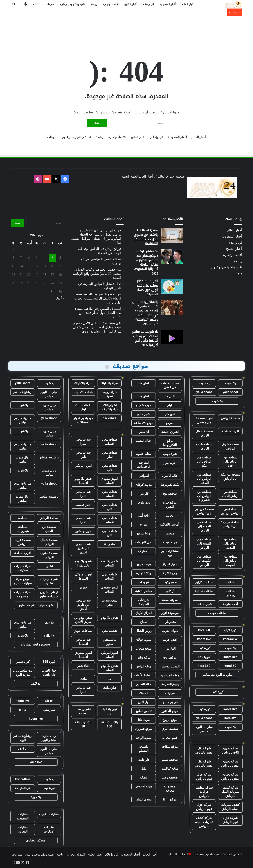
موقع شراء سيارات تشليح (23, 581)
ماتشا (83, 679)
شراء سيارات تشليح (49, 581)
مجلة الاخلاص (144, 786)
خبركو (170, 423)
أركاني (170, 591)
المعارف (144, 551)
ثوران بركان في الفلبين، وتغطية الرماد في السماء (100, 251)
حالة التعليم (144, 684)
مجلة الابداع (170, 542)
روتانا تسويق (144, 533)
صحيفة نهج (170, 494)
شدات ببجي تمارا (83, 442)
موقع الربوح (170, 720)
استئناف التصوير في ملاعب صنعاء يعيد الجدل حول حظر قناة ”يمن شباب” (98, 313)
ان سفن (144, 432)
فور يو (83, 587)
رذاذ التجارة (144, 573)
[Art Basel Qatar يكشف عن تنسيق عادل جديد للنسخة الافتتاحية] (172, 236)
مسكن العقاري (36, 840)
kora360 (204, 630)
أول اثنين (144, 702)
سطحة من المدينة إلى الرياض (204, 543)
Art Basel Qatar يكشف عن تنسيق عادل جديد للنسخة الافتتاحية (146, 237)
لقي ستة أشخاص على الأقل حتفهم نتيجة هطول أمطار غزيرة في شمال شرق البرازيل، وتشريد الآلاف (97, 327)
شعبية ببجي (110, 631)
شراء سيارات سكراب (23, 568)
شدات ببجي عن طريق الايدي (83, 548)
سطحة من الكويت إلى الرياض (204, 561)
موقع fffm (170, 799)
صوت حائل (144, 720)
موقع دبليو (144, 657)
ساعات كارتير (204, 582)
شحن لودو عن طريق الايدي (83, 620)
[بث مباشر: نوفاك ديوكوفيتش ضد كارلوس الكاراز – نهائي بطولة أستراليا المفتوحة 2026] (172, 257)
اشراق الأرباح (144, 613)
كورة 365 (49, 662)
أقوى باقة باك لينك (109, 711)
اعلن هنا (144, 383)
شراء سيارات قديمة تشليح (36, 605)
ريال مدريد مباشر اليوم (49, 738)
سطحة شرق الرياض (230, 446)
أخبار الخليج (131, 4)
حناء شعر (83, 666)
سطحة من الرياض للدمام (230, 494)
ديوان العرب (170, 631)
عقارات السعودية (23, 816)
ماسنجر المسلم (144, 749)
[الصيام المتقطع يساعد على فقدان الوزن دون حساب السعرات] (172, 286)
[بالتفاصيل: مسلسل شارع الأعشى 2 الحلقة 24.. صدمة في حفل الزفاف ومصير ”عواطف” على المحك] (172, 307)
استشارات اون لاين (170, 553)
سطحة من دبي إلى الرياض (204, 511)
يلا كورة (36, 797)
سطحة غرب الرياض (204, 446)
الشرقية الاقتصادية (144, 465)
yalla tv (49, 636)
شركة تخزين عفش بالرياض (230, 763)
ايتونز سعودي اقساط (109, 481)
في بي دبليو (170, 702)
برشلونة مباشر (23, 392)
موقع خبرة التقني (170, 505)
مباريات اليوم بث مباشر (217, 675)
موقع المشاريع (170, 675)
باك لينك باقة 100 (110, 724)
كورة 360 (204, 657)
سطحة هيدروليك (23, 529)
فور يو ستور (83, 531)
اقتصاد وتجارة (111, 4)
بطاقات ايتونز (83, 631)
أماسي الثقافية (170, 524)
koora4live (230, 639)
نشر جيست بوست (83, 711)
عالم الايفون (170, 476)
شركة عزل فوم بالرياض (204, 777)
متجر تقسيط (83, 505)
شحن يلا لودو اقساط (83, 481)
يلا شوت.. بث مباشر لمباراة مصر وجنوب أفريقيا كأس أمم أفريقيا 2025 (145, 338)
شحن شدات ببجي (109, 603)
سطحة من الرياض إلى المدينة (230, 543)
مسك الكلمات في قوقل (170, 385)
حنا (110, 679)
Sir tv (49, 701)
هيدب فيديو (144, 564)
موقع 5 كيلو (144, 405)
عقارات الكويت (49, 814)
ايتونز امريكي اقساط (83, 576)
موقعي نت (170, 657)
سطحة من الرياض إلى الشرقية (204, 496)
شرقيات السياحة (144, 602)
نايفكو (144, 777)
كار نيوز (144, 494)
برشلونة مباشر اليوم (23, 738)
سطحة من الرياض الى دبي (230, 511)
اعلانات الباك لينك (83, 407)
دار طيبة (144, 760)
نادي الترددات (144, 542)
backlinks (109, 418)
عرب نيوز (170, 463)
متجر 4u (109, 544)
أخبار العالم (188, 4)
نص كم (170, 414)
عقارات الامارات (49, 829)
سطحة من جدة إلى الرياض (230, 524)
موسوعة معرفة (170, 788)
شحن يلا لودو (109, 618)
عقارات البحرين (23, 829)
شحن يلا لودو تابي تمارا (83, 563)
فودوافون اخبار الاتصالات (83, 420)
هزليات (170, 693)
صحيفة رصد (170, 777)
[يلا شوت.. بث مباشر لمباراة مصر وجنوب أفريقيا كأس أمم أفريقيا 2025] (172, 337)
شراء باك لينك (110, 383)
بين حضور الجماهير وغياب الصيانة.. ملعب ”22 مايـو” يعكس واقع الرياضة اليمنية (97, 274)
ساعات (230, 582)
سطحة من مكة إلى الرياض (230, 477)
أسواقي (144, 476)
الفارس (170, 649)
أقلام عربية (170, 640)
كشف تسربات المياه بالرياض (230, 807)
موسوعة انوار (170, 613)
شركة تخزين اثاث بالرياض (230, 750)
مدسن (170, 533)
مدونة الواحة (144, 738)
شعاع (144, 622)
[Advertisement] (126, 29)
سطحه (23, 518)
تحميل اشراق (170, 564)
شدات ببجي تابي (83, 455)
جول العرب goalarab (49, 673)
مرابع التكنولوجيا (170, 443)
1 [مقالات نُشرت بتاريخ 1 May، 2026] (13, 249)
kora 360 (204, 666)
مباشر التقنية (144, 591)
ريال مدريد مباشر (49, 407)
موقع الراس (144, 666)
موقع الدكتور (170, 711)
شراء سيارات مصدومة (23, 594)
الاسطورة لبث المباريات (36, 644)
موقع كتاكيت (170, 769)
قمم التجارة (170, 738)
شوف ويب (170, 454)
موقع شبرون (144, 729)
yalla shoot (230, 392)
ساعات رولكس (230, 593)
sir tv (23, 710)
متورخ (144, 524)
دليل (144, 769)
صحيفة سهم (170, 760)
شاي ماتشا (110, 688)
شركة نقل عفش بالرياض (204, 750)
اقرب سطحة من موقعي (204, 420)
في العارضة (23, 788)
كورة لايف (230, 630)
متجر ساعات (204, 604)
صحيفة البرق (170, 729)
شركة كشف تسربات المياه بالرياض (230, 792)
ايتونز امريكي (83, 466)
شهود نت (144, 582)
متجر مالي (144, 414)
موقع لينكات (170, 747)
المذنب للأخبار (170, 666)
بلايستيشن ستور (110, 642)
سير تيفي (49, 710)
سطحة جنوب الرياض (49, 555)
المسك (144, 693)
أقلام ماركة (230, 604)
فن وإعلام (148, 4)
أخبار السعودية (168, 4)
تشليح (49, 566)
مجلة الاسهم (144, 454)
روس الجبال (144, 631)
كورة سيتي (23, 662)
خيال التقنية (144, 441)
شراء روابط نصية (109, 394)
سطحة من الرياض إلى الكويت (230, 561)
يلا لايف (49, 622)
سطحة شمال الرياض (204, 433)
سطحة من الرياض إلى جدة (230, 462)
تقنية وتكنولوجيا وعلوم (72, 4)
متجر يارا (170, 622)
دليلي (170, 405)
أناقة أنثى (144, 516)
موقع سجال (144, 649)
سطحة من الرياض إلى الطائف (204, 479)
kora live (230, 718)
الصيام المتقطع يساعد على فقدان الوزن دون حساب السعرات (146, 288)
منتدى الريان (144, 799)
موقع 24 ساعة (144, 423)
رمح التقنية (170, 573)
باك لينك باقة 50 (83, 724)
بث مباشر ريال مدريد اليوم (23, 673)
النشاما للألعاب (144, 675)
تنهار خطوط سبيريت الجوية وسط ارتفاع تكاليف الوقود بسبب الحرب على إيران (98, 298)
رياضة (94, 4)
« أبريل (60, 298)
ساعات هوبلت (217, 613)
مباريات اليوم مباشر (204, 729)
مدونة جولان (144, 640)
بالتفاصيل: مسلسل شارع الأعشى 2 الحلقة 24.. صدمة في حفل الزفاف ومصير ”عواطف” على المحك (145, 313)
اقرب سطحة (230, 431)
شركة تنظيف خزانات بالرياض (204, 792)
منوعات (50, 4)
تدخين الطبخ (144, 711)
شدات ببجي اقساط (110, 442)
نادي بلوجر (144, 502)
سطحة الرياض (230, 418)
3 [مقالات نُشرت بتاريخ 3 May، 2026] (52, 258)
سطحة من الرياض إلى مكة (204, 462)
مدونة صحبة (170, 600)
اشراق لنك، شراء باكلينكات (109, 407)
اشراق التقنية (170, 432)
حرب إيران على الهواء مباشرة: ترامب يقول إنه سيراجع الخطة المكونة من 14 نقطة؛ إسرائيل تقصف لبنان (96, 236)
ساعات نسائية (204, 591)
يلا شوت (230, 383)
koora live (204, 639)
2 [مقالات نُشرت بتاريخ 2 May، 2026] (60, 258)
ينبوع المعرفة (170, 684)
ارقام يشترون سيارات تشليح (49, 594)
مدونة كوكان (144, 485)
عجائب (170, 516)
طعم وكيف (170, 582)
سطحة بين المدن (49, 529)
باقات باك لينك (83, 392)
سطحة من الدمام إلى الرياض (204, 526)
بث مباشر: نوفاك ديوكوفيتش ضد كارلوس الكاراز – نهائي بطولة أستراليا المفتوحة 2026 (146, 262)
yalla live (36, 762)
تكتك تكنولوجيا (170, 485)
